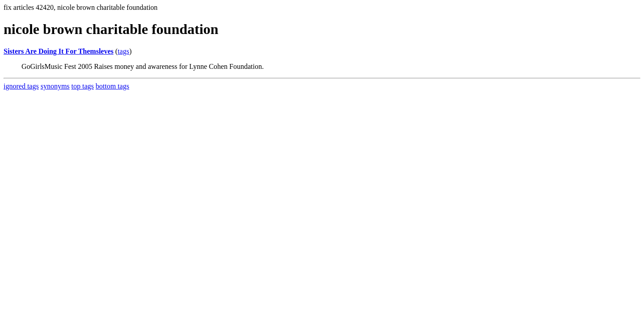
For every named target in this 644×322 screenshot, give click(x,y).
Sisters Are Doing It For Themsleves (59, 51)
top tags (83, 86)
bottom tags (112, 86)
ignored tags (21, 86)
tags (123, 51)
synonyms (55, 86)
